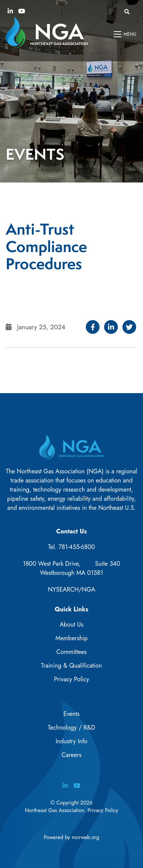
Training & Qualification (72, 666)
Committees (71, 652)
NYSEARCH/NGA (72, 590)
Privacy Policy (72, 679)
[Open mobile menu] (125, 34)
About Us (72, 624)
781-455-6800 (77, 547)
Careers (71, 755)
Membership (71, 638)
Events (71, 714)
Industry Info (72, 741)
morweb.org (85, 837)
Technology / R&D (71, 728)
